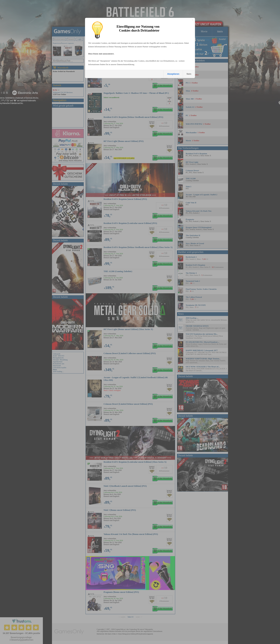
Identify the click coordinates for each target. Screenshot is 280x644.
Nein (189, 74)
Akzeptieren (173, 74)
